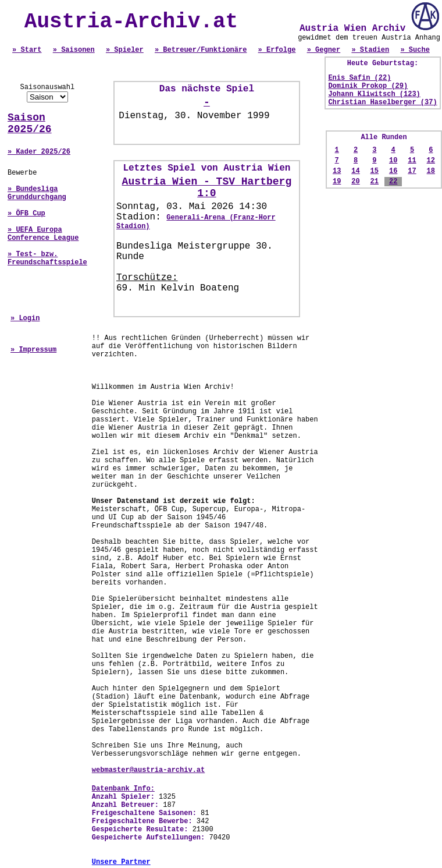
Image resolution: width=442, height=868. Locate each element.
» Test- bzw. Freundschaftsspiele (47, 258)
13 (337, 171)
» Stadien (370, 50)
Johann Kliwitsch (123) (374, 94)
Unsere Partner (121, 862)
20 (355, 182)
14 (355, 171)
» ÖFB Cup (26, 214)
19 (337, 182)
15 (375, 171)
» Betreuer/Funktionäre (201, 50)
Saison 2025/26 (30, 123)
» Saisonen (74, 50)
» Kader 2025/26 (39, 152)
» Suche (415, 50)
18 (431, 171)
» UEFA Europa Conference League (43, 234)
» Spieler (125, 50)
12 (431, 161)
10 (393, 161)
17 (412, 171)
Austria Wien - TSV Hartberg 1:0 (207, 187)
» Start (27, 50)
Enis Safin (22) (359, 78)
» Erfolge (277, 50)
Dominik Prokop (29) (368, 86)
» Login (25, 318)
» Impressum (33, 350)
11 (412, 161)
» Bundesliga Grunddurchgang (37, 193)
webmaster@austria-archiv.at (148, 770)
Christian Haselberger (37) (382, 102)
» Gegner (324, 50)
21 (375, 182)
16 (393, 171)
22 (393, 182)
